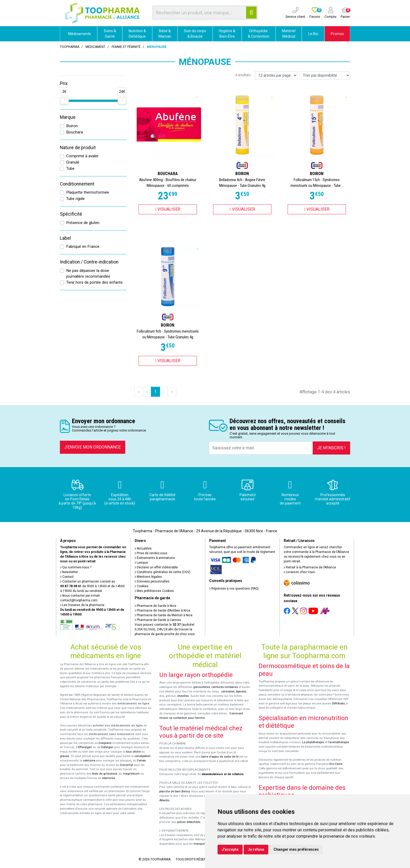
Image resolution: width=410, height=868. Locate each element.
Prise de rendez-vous (151, 553)
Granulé (73, 162)
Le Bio (313, 34)
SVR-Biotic (338, 704)
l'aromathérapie (338, 742)
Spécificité (71, 214)
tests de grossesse (105, 774)
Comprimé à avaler (82, 156)
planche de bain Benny (174, 791)
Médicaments (79, 34)
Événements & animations (155, 558)
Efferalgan (85, 747)
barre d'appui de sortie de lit (220, 757)
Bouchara (75, 132)
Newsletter (69, 572)
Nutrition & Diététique (137, 34)
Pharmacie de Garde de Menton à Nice (164, 615)
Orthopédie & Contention (259, 34)
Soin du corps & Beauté (195, 34)
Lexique (141, 563)
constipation (143, 756)
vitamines (109, 778)
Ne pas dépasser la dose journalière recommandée (88, 274)
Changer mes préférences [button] (296, 849)
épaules (241, 691)
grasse (64, 756)
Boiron (72, 126)
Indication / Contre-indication (89, 262)
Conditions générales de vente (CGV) (163, 572)
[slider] (64, 101)
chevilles (183, 696)
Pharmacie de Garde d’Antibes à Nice (162, 611)
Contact (67, 577)
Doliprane (105, 743)
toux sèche (133, 752)
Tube (70, 169)
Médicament (95, 47)
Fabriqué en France (83, 247)
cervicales (228, 691)
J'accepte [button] (230, 849)
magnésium (131, 774)
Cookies (142, 586)
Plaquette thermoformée (88, 192)
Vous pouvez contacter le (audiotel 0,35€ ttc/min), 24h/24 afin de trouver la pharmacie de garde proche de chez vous (165, 629)
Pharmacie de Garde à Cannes (158, 620)
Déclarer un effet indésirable (156, 567)
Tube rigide (75, 199)
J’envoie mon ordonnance (93, 447)
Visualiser (168, 209)
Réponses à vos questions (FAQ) (234, 589)
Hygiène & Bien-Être (227, 34)
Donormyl (127, 765)
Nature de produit (78, 148)
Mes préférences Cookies (154, 591)
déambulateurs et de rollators (223, 774)
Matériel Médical (289, 34)
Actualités (143, 548)
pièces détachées (189, 822)
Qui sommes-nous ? (76, 567)
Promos (337, 34)
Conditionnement (77, 184)
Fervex (142, 761)
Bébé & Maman (165, 34)
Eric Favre (336, 764)
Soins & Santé (110, 34)
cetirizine (89, 761)
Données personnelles (152, 581)
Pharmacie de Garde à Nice (155, 606)
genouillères (202, 687)
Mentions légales (148, 577)
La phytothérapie (313, 742)
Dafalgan (107, 747)
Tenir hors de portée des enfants (94, 282)
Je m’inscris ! (331, 448)
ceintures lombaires (225, 687)
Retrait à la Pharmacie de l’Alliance (310, 567)
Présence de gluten (83, 223)
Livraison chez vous (299, 572)
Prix (64, 83)
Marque (68, 117)
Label (65, 238)
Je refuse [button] (256, 849)
